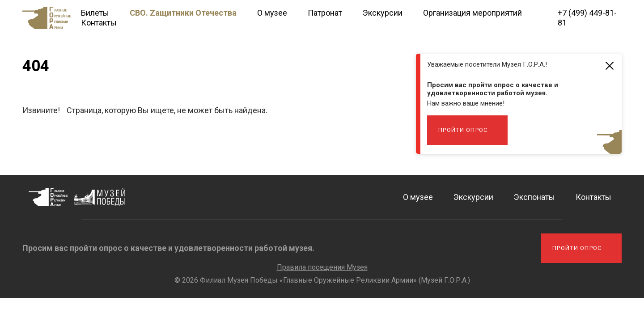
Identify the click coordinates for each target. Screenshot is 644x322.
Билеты (95, 13)
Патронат (325, 13)
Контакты (99, 23)
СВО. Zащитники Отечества (183, 13)
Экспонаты (534, 197)
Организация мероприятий (472, 13)
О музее (272, 13)
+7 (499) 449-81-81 (587, 18)
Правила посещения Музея (322, 267)
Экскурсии (383, 13)
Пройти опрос (463, 130)
